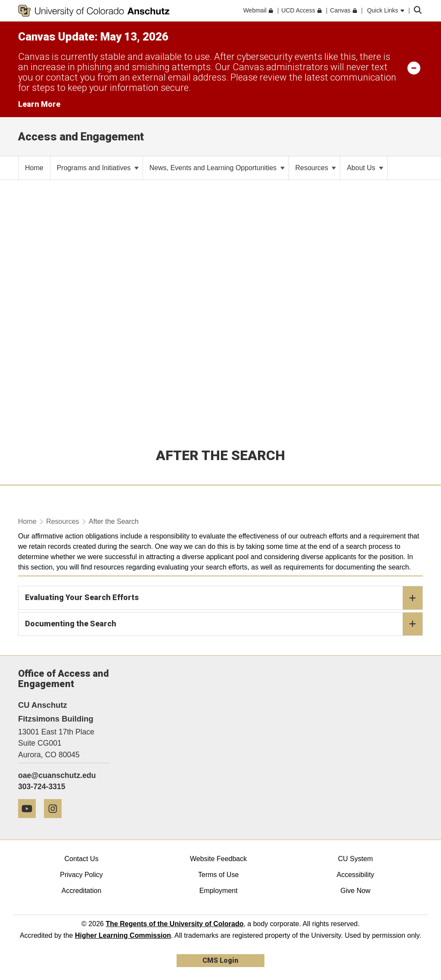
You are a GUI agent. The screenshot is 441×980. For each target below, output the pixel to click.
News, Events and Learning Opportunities (217, 168)
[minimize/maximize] (414, 68)
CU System (356, 859)
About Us (365, 168)
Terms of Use (218, 875)
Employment (219, 891)
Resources (316, 168)
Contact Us (81, 859)
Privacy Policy (81, 875)
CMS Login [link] (220, 960)
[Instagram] (56, 821)
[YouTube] (30, 821)
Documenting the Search (224, 624)
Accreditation (82, 891)
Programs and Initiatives (98, 168)
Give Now (356, 891)
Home (27, 521)
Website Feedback (218, 859)
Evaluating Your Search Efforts (224, 598)
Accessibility (356, 875)
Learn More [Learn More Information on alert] (39, 104)
